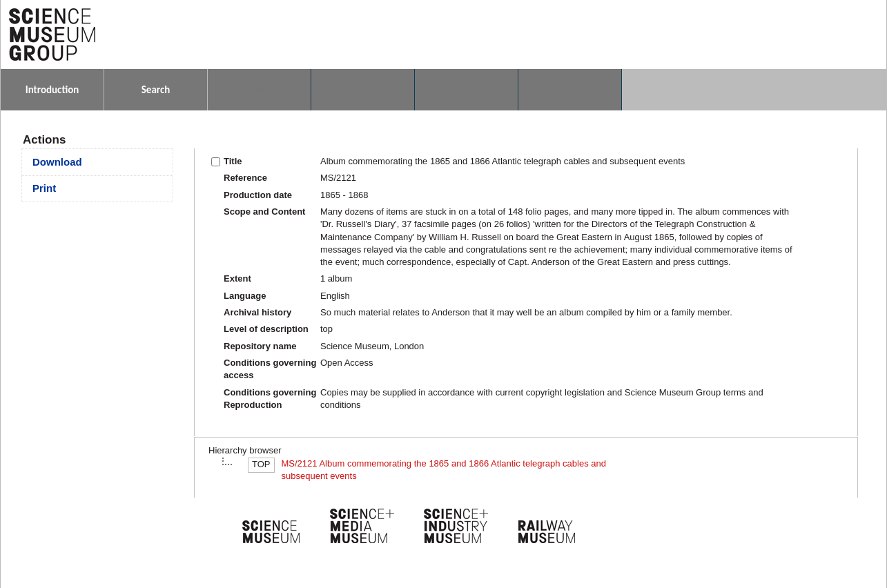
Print (44, 188)
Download (57, 162)
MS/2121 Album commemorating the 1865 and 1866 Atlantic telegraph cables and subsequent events (444, 470)
